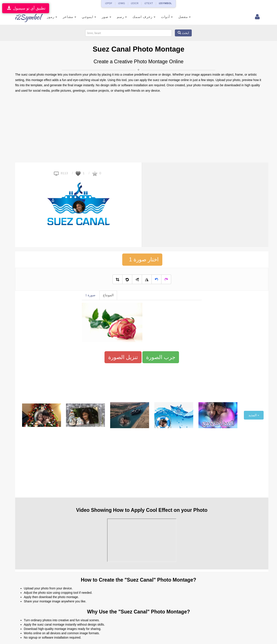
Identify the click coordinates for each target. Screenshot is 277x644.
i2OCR (135, 3)
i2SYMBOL (165, 3)
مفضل (179, 17)
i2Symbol (24, 17)
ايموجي (84, 17)
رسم (117, 17)
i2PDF (109, 3)
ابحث (183, 33)
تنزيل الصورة (123, 357)
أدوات (161, 17)
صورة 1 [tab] (90, 295)
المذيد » (254, 415)
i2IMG (122, 3)
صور (101, 17)
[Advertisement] (138, 128)
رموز (47, 17)
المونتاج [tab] (108, 295)
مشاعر (64, 17)
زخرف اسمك (139, 17)
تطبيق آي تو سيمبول (26, 8)
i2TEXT (149, 3)
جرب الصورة (161, 357)
